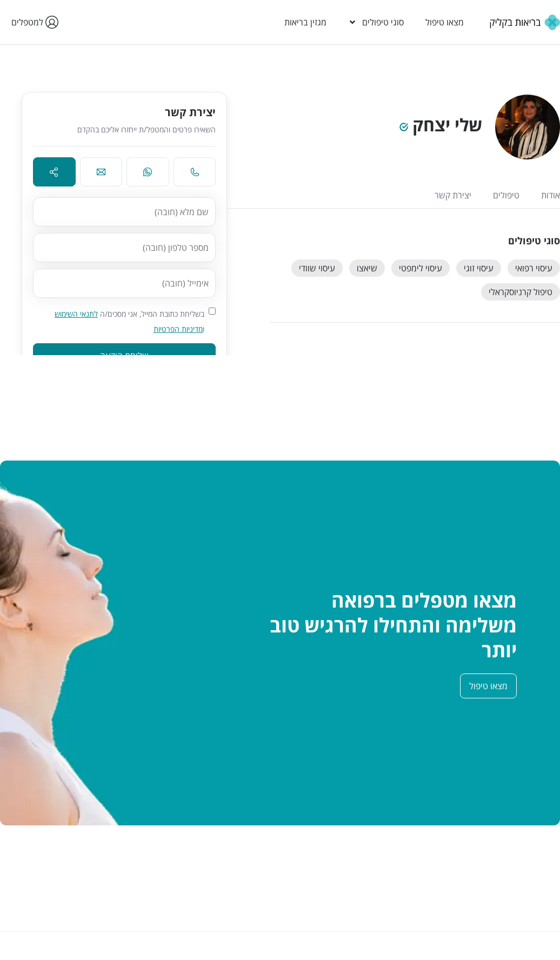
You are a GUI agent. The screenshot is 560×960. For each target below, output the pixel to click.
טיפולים (506, 195)
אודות (551, 195)
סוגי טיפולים (376, 22)
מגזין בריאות (305, 22)
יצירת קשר (453, 195)
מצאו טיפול (445, 22)
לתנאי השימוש (76, 314)
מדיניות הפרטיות (178, 329)
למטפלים (33, 22)
